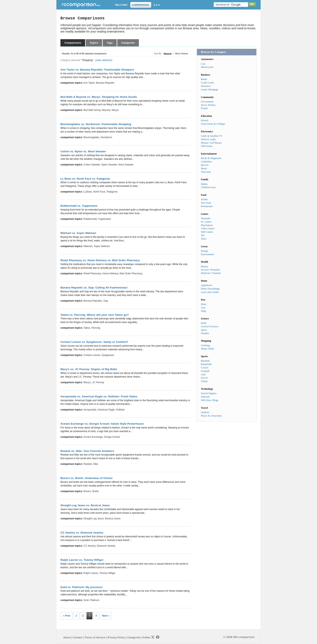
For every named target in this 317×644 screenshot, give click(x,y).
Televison (206, 172)
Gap (106, 301)
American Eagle (106, 410)
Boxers (87, 491)
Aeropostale (90, 410)
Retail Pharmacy (92, 274)
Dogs (204, 311)
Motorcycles (207, 67)
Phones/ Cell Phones (211, 143)
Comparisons (73, 43)
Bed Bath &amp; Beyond (97, 110)
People (204, 108)
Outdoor (205, 412)
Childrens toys (208, 187)
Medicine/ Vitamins (211, 273)
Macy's (87, 382)
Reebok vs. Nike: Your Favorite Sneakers (87, 451)
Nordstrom (106, 137)
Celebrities (207, 162)
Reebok (88, 464)
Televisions (207, 146)
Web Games (207, 232)
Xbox (204, 239)
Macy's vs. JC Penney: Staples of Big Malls (89, 369)
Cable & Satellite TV (212, 136)
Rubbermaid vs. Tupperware (79, 206)
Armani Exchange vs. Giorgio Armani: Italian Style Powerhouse (102, 424)
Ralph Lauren (91, 573)
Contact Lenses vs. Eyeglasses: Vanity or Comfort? (94, 342)
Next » (106, 616)
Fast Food (206, 203)
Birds (204, 304)
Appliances (207, 285)
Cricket (205, 368)
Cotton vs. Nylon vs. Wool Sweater (83, 151)
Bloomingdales (91, 137)
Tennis (204, 381)
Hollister (120, 410)
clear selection (104, 60)
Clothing (205, 345)
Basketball (206, 364)
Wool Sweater (126, 165)
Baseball (205, 361)
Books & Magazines (211, 158)
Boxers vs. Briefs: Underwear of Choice (87, 478)
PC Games (206, 222)
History (205, 120)
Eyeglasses (108, 355)
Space (204, 330)
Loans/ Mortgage (210, 89)
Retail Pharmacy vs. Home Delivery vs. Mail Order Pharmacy (100, 260)
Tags (110, 43)
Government (207, 102)
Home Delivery (110, 274)
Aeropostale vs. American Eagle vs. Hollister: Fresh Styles (99, 396)
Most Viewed (181, 54)
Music (204, 168)
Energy (205, 251)
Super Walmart (102, 246)
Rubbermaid (90, 219)
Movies (205, 165)
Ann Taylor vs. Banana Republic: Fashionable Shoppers (97, 70)
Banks (204, 79)
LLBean (88, 192)
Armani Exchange (93, 437)
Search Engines (209, 393)
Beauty (204, 266)
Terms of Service (95, 638)
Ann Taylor (89, 83)
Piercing (96, 328)
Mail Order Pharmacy (131, 274)
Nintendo (206, 218)
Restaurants (207, 206)
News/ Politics (208, 105)
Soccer (204, 378)
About (67, 638)
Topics (94, 43)
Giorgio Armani (112, 437)
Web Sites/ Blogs (210, 400)
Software (206, 397)
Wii (203, 235)
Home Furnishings (210, 289)
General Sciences (210, 326)
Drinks (204, 199)
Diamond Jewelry (106, 546)
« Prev (67, 616)
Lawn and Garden (210, 292)
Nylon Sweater (109, 165)
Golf (203, 375)
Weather (205, 333)
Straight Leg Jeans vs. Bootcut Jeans (85, 505)
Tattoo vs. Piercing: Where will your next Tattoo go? (95, 315)
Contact (78, 638)
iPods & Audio (208, 139)
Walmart (88, 246)
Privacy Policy (116, 638)
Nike (96, 464)
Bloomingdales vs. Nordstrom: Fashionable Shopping (96, 124)
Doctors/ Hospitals (210, 270)
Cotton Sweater (92, 165)
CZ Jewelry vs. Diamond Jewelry (82, 533)
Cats (203, 308)
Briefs (96, 491)
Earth (204, 323)
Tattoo (87, 328)
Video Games (208, 228)
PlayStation (207, 225)
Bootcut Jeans (113, 519)
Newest (168, 54)
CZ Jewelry (89, 546)
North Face (99, 192)
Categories (128, 43)
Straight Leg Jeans (94, 519)
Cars (203, 64)
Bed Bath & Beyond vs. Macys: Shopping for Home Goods (99, 97)
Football (205, 371)
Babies (204, 184)
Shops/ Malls (208, 349)
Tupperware (105, 219)
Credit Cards (207, 83)
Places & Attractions (211, 416)
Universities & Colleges (213, 124)
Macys (115, 110)
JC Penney (98, 382)
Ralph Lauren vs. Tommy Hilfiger (82, 560)
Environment (208, 254)
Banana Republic (105, 83)
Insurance (206, 86)
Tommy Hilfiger (107, 573)
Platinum (95, 600)
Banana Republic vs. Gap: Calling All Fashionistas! (94, 288)
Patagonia (112, 192)
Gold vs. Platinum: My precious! (82, 587)
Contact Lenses (92, 355)
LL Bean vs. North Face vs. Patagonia (85, 179)
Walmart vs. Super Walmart (78, 233)
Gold (86, 600)
